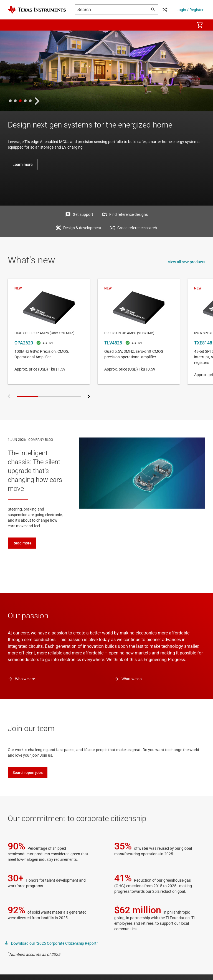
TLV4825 (139, 332)
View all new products (187, 262)
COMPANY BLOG (41, 440)
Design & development (82, 228)
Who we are (25, 679)
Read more (22, 543)
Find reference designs (129, 214)
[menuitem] (184, 25)
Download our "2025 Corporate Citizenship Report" (54, 943)
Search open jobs (28, 772)
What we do (132, 679)
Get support (83, 214)
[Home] (37, 10)
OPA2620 (49, 332)
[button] (13, 25)
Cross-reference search (137, 228)
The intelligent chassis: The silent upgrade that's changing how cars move (35, 471)
